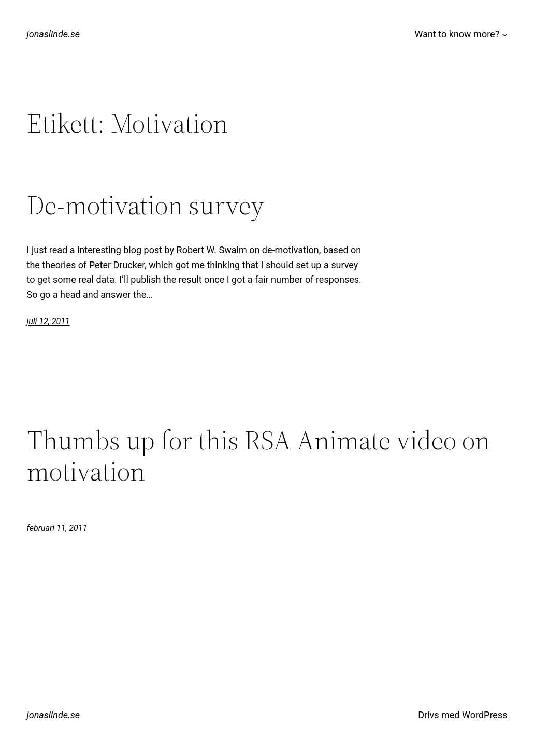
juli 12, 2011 (48, 321)
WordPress (485, 715)
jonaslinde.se (53, 34)
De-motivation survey (146, 205)
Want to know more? (457, 34)
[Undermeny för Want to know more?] (505, 34)
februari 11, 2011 (57, 528)
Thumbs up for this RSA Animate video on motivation (258, 456)
